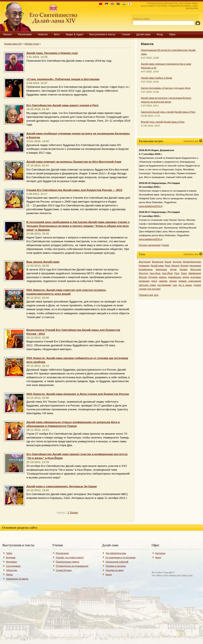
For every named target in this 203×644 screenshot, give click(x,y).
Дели (168, 266)
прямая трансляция (190, 281)
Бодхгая (177, 262)
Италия (184, 266)
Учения (126, 34)
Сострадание (13, 566)
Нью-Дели (155, 273)
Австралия (145, 262)
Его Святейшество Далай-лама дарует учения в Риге (63, 105)
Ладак (173, 269)
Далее (74, 513)
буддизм (153, 277)
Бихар (168, 262)
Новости (43, 34)
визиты (163, 277)
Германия (144, 266)
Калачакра (195, 266)
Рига (177, 273)
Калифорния (146, 269)
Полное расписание (150, 245)
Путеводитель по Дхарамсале (72, 566)
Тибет (9, 553)
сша (175, 285)
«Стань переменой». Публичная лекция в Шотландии (63, 79)
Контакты (160, 553)
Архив (166, 245)
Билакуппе (158, 262)
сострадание (164, 285)
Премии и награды (116, 566)
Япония (143, 277)
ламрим (163, 281)
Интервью (12, 562)
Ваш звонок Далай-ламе (43, 262)
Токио (184, 273)
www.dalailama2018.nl (151, 206)
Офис (172, 34)
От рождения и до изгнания (120, 557)
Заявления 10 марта (17, 579)
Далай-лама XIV (13, 44)
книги (154, 281)
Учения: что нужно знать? (70, 557)
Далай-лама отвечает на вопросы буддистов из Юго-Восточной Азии (74, 162)
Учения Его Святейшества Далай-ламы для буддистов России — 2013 (74, 190)
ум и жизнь (185, 285)
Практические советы (67, 562)
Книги (109, 574)
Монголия (196, 269)
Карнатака (161, 269)
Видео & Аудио (75, 34)
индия (186, 277)
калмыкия (144, 281)
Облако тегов (32, 44)
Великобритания (192, 262)
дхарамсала (174, 277)
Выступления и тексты (103, 34)
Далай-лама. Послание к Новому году (52, 53)
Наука (9, 574)
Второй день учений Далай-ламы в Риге (163, 122)
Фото (57, 34)
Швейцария (195, 273)
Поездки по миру (115, 570)
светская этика (147, 285)
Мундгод (144, 273)
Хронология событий (117, 562)
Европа (175, 266)
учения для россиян (150, 289)
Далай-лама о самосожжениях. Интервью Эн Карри (62, 486)
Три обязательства (116, 553)
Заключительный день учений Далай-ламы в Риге (168, 112)
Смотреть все (191, 141)
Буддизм (11, 557)
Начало (7, 34)
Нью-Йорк (167, 273)
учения (197, 285)
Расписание (25, 34)
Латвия (184, 269)
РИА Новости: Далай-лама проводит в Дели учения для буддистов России (78, 394)
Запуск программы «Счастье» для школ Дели (166, 88)
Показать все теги (149, 295)
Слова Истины (64, 570)
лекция (173, 281)
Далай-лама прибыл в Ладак (157, 78)
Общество (12, 570)
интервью (196, 277)
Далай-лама (143, 34)
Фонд (160, 34)
